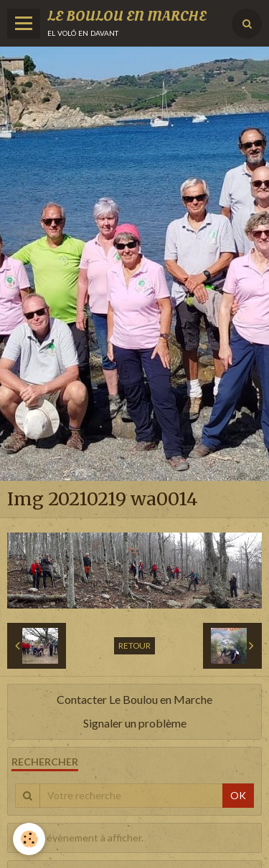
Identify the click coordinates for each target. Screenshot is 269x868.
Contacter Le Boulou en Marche (134, 699)
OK (238, 795)
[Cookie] (29, 839)
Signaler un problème (135, 723)
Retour (134, 645)
